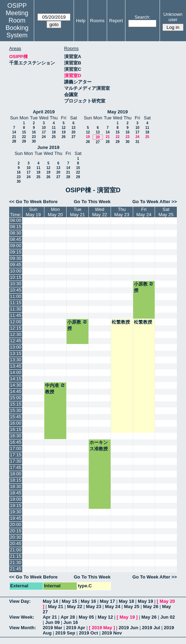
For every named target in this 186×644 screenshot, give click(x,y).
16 (34, 132)
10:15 (16, 277)
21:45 (16, 569)
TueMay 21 (78, 212)
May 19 (145, 601)
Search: (142, 17)
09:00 (16, 246)
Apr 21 (50, 617)
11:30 (16, 309)
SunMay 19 (33, 212)
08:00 (16, 220)
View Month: (23, 628)
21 (14, 137)
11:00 (16, 296)
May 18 (126, 601)
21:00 (16, 550)
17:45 (16, 467)
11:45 (16, 315)
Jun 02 (168, 617)
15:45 (16, 417)
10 (44, 128)
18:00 (16, 474)
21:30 (16, 562)
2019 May (102, 628)
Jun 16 (71, 622)
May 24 (113, 607)
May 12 (105, 617)
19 (64, 132)
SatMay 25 (166, 212)
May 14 (50, 601)
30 (34, 141)
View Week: (22, 617)
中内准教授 (55, 388)
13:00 (16, 347)
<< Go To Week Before (33, 202)
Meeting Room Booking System (17, 24)
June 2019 (48, 147)
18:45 (16, 493)
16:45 (16, 442)
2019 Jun (129, 628)
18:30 (16, 486)
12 (64, 128)
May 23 (94, 607)
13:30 (16, 360)
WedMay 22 (100, 212)
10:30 (16, 284)
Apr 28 (68, 617)
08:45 (16, 239)
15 (24, 132)
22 (24, 137)
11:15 (16, 303)
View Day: (20, 601)
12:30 (16, 334)
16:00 (16, 423)
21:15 (16, 556)
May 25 (132, 607)
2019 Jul (151, 628)
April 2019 (44, 112)
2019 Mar (52, 628)
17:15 (16, 455)
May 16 (88, 601)
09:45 (16, 265)
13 (73, 128)
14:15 (16, 379)
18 (54, 132)
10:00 (16, 271)
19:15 (16, 505)
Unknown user (173, 17)
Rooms (97, 21)
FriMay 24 (144, 212)
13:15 (16, 353)
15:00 (16, 398)
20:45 (16, 543)
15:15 (16, 404)
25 (54, 137)
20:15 (16, 531)
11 (54, 128)
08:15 (16, 227)
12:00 (16, 322)
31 (137, 142)
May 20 (167, 601)
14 (14, 132)
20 (73, 132)
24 (44, 137)
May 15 (69, 601)
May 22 (75, 607)
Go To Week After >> (155, 202)
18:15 (16, 480)
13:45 (16, 366)
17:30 (16, 461)
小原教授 (144, 287)
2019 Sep (65, 633)
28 (14, 141)
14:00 (16, 372)
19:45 (16, 518)
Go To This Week (92, 202)
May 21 (55, 607)
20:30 (16, 537)
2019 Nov (112, 633)
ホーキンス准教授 (99, 446)
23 (34, 137)
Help (81, 21)
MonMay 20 (55, 212)
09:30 (16, 258)
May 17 (107, 601)
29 (24, 141)
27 (73, 137)
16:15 (16, 429)
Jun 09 (52, 622)
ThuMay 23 (122, 212)
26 (64, 137)
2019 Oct (88, 633)
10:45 (16, 290)
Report (116, 21)
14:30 (16, 385)
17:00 (16, 448)
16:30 (16, 436)
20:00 (16, 524)
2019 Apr (75, 628)
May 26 (151, 607)
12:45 (16, 341)
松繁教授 (121, 322)
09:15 (16, 252)
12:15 (16, 328)
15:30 (16, 410)
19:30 (16, 512)
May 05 (86, 617)
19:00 (16, 499)
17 (44, 132)
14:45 (16, 391)
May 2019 (118, 112)
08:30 (16, 233)
